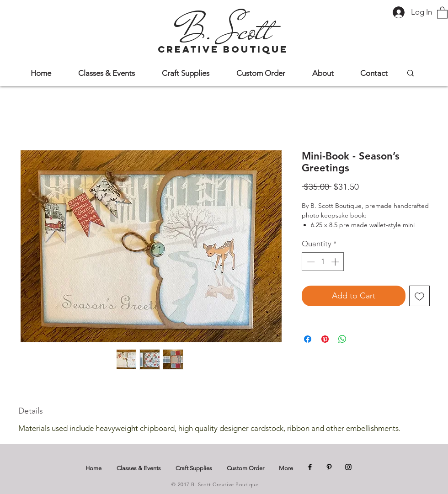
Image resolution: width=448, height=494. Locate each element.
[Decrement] (310, 262)
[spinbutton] (323, 262)
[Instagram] (348, 467)
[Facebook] (310, 467)
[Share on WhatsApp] (342, 339)
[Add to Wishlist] (419, 296)
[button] (442, 12)
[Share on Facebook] (308, 339)
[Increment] (336, 262)
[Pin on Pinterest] (325, 339)
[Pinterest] (329, 467)
